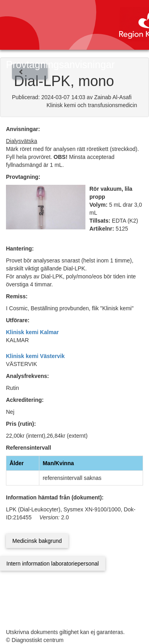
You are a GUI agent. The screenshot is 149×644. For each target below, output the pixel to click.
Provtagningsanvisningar (60, 65)
